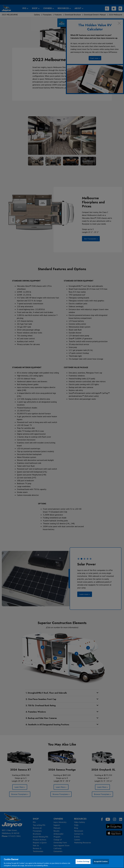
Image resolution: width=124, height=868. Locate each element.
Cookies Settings (83, 862)
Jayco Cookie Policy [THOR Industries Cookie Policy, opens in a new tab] (56, 866)
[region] (62, 862)
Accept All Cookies (101, 862)
